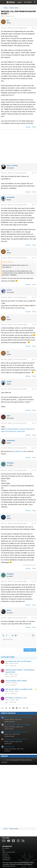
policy (14, 866)
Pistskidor (14, 683)
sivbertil (7, 700)
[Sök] (35, 2)
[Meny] (3, 2)
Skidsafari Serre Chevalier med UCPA (16, 739)
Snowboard (7, 751)
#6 (35, 324)
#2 (35, 173)
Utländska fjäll (8, 744)
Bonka (7, 691)
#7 (35, 359)
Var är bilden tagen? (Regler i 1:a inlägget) (17, 725)
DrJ (4, 16)
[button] (3, 635)
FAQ (3, 850)
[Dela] (33, 28)
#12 (35, 523)
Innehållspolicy (6, 860)
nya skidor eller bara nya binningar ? (19, 661)
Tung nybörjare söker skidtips (16, 681)
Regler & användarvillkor (9, 852)
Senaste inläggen (8, 713)
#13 (35, 581)
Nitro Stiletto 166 (9, 747)
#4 (35, 258)
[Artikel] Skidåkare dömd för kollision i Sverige (18, 717)
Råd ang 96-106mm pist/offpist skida (19, 689)
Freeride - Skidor (14, 663)
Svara (29, 127)
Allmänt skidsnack (9, 729)
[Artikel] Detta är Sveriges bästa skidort (16, 732)
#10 (35, 448)
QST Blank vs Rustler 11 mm (16, 698)
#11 (35, 470)
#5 (35, 297)
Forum (34, 127)
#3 (35, 205)
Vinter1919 (8, 683)
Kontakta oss (6, 856)
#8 (35, 389)
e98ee (7, 663)
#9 (35, 423)
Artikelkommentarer (9, 722)
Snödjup (4, 756)
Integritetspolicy (6, 858)
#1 (35, 28)
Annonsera (5, 854)
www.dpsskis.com (18, 451)
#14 (35, 618)
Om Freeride (6, 848)
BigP (6, 674)
